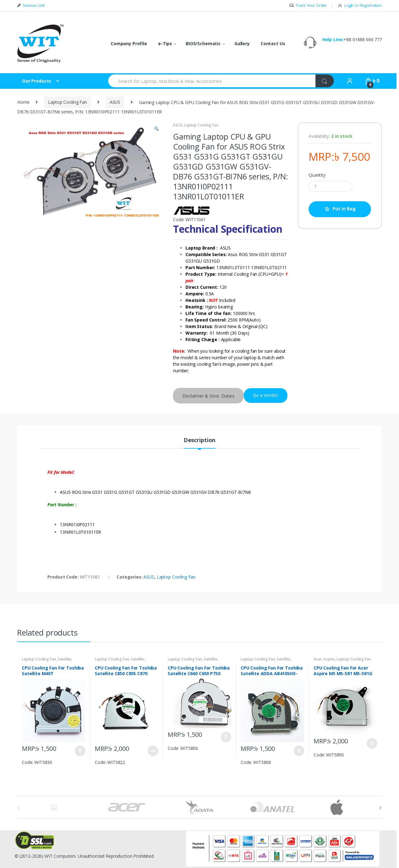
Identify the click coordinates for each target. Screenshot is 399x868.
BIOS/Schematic (203, 43)
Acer (317, 659)
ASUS (115, 102)
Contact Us (273, 43)
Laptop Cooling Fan (67, 102)
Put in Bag (344, 209)
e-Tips (165, 43)
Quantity (317, 175)
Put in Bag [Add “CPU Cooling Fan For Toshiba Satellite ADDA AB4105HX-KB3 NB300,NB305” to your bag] (299, 751)
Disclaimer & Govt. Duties (208, 396)
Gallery (242, 43)
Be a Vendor (266, 395)
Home (23, 102)
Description (199, 440)
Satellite (65, 659)
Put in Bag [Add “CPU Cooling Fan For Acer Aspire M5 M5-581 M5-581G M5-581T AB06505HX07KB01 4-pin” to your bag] (372, 743)
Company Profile (129, 43)
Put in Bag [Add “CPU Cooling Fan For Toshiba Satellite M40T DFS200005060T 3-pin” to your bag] (80, 751)
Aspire (329, 659)
